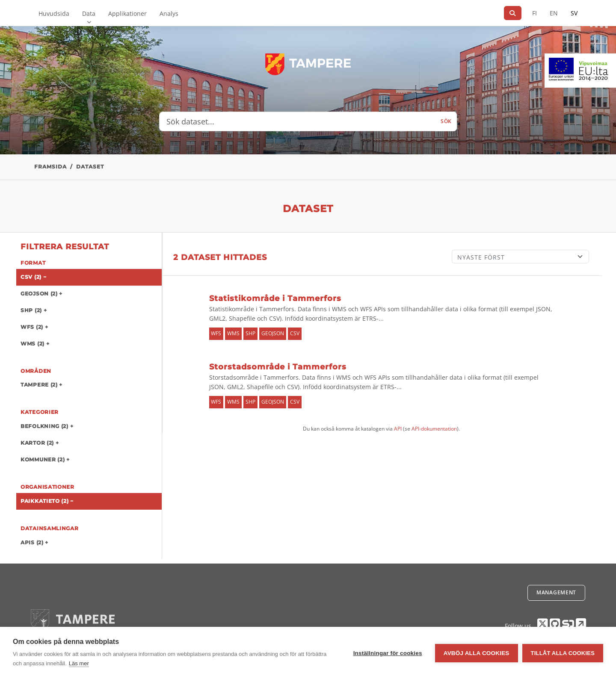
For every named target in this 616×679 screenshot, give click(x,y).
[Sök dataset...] (298, 121)
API (398, 429)
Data (89, 13)
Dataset (90, 167)
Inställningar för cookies (388, 653)
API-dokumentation (434, 429)
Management (556, 592)
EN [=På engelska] (554, 13)
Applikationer (127, 13)
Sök (446, 121)
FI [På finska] (535, 13)
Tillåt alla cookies (563, 653)
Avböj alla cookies (477, 653)
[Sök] (513, 13)
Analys (169, 13)
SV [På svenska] (574, 13)
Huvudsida (54, 13)
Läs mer (79, 663)
